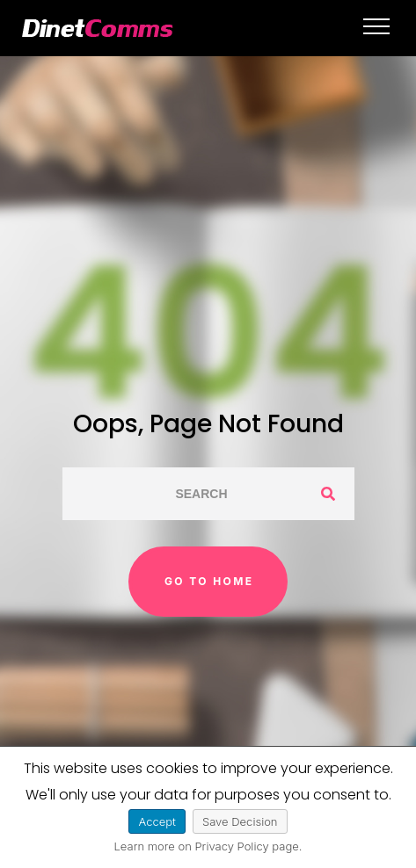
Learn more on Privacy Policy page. (208, 846)
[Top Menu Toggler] (376, 26)
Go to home (209, 581)
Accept (157, 821)
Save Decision (240, 821)
